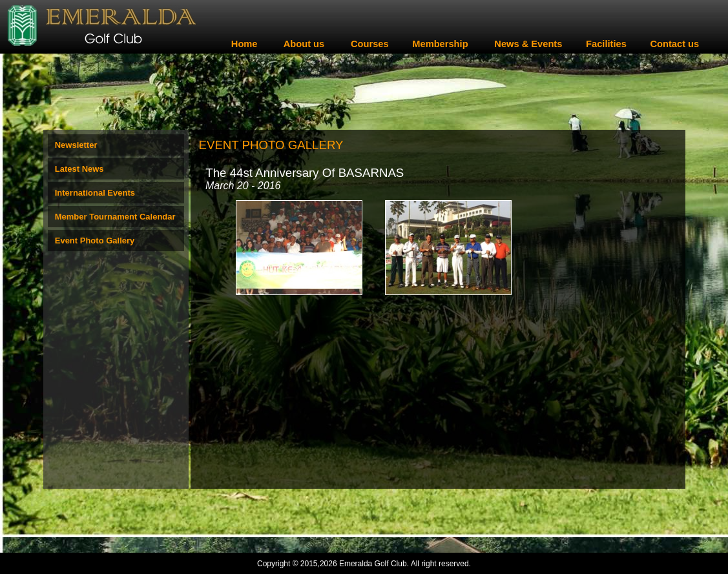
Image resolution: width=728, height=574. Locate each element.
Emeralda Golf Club (373, 564)
